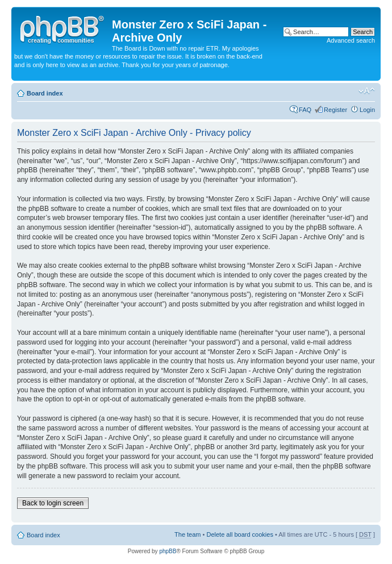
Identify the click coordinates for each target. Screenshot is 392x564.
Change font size (367, 91)
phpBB (168, 551)
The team (187, 534)
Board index (45, 93)
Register (335, 110)
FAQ (305, 110)
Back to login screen (53, 503)
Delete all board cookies (239, 534)
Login (367, 110)
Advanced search (351, 40)
